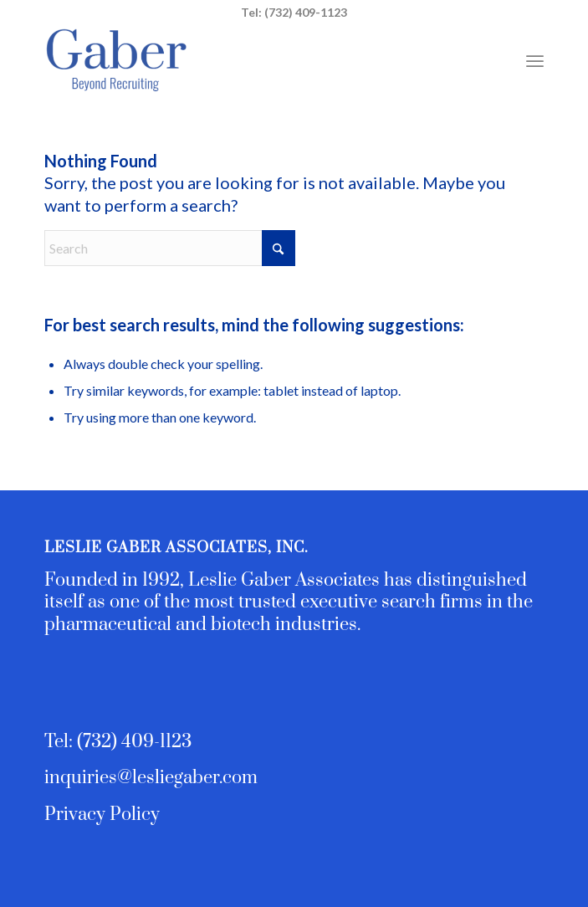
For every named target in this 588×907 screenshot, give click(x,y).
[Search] (170, 248)
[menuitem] (535, 59)
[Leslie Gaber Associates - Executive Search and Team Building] (244, 59)
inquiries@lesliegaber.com (151, 778)
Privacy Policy (102, 815)
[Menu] (535, 59)
